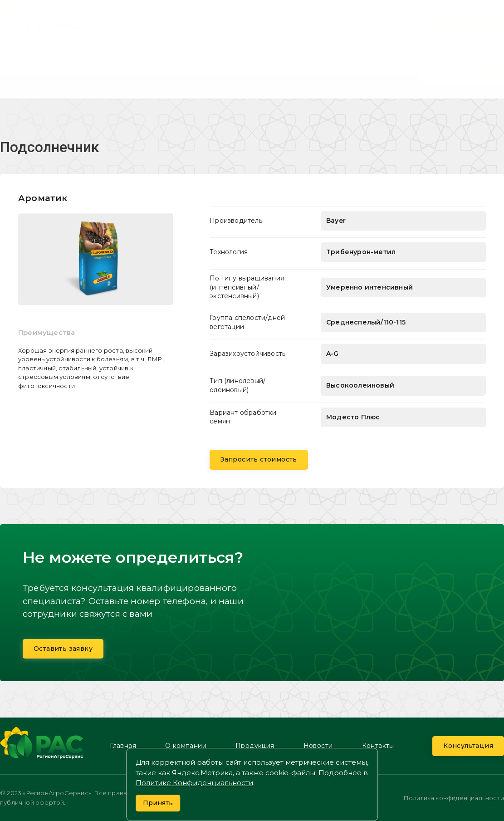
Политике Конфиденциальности (194, 783)
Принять (158, 803)
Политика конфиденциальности (454, 798)
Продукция (248, 61)
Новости (353, 61)
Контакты (210, 86)
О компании (134, 61)
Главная (29, 61)
